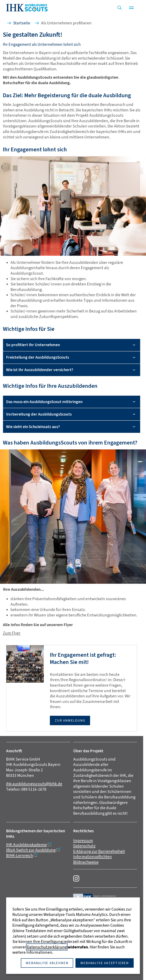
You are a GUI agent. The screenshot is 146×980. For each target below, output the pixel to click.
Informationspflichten (93, 857)
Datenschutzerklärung (47, 947)
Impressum (83, 840)
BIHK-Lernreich (19, 855)
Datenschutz (84, 846)
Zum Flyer (12, 633)
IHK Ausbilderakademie (26, 845)
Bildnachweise (86, 862)
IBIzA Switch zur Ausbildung (31, 850)
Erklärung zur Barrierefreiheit (99, 851)
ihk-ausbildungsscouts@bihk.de (34, 784)
